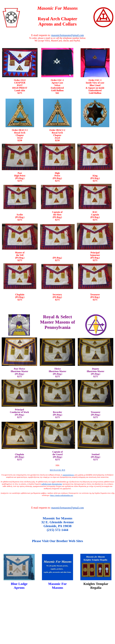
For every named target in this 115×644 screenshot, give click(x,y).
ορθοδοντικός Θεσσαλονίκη (52, 484)
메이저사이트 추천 (57, 470)
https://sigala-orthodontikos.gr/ (62, 495)
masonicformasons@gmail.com (67, 35)
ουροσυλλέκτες (68, 475)
